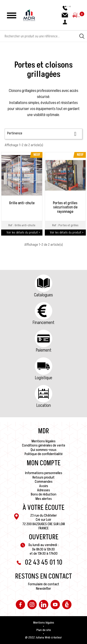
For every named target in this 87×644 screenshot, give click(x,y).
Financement (43, 323)
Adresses (43, 490)
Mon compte (44, 463)
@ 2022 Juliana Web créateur (43, 638)
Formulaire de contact (44, 584)
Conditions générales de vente (44, 445)
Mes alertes (44, 499)
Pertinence (43, 134)
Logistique (44, 378)
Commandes (44, 482)
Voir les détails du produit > (23, 232)
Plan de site (44, 630)
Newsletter (43, 589)
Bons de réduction (44, 494)
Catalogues (43, 295)
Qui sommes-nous (43, 450)
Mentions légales (43, 441)
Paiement (44, 350)
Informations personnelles (44, 473)
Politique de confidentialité (44, 454)
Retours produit (43, 477)
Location (44, 405)
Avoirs (44, 486)
